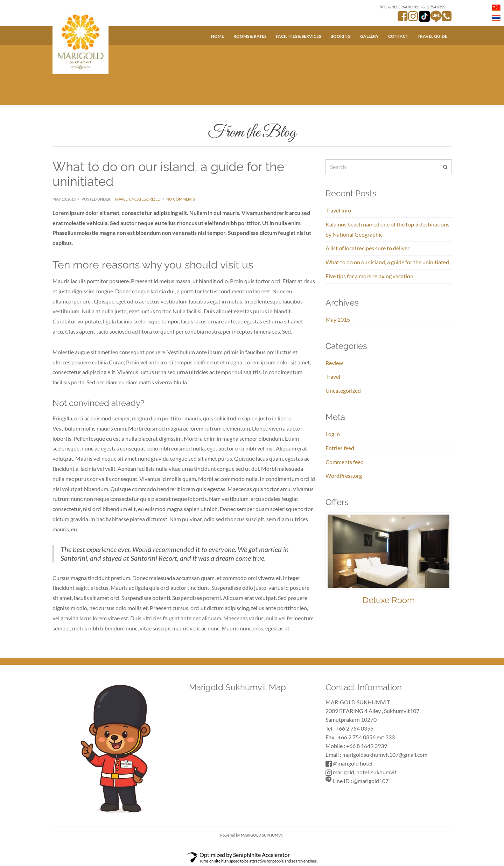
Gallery (369, 36)
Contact (398, 36)
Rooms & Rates (250, 36)
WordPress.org (344, 476)
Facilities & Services (298, 36)
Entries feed (340, 448)
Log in (333, 434)
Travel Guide (432, 36)
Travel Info (338, 210)
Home (218, 36)
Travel (121, 199)
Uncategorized (145, 199)
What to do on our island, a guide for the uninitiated (387, 262)
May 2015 (338, 319)
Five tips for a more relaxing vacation (369, 276)
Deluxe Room (389, 600)
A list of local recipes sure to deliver (367, 248)
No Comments (181, 199)
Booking (341, 36)
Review (334, 363)
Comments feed (345, 462)
